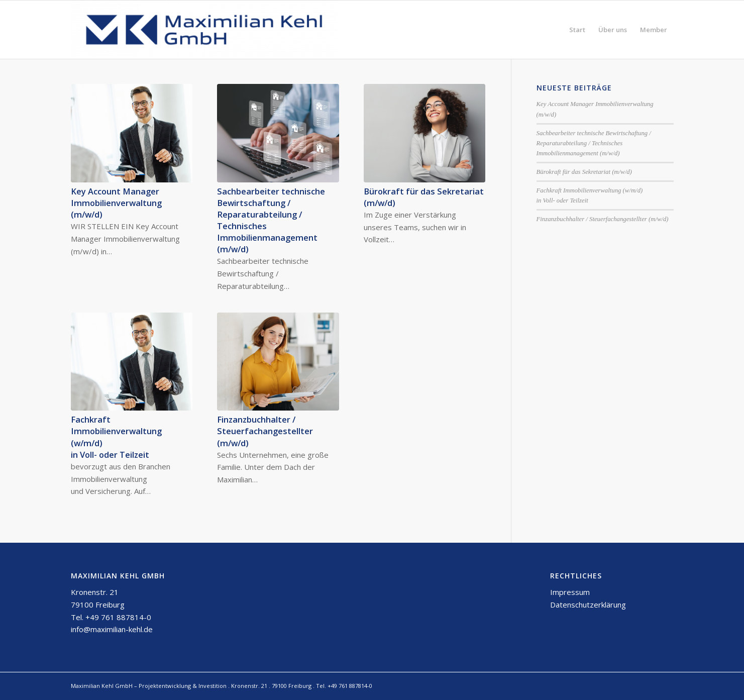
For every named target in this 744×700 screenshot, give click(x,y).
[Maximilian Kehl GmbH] (204, 30)
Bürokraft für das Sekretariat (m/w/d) (584, 172)
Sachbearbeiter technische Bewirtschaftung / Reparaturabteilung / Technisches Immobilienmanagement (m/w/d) (594, 143)
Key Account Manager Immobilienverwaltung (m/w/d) (116, 203)
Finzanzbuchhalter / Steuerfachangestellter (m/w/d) (265, 431)
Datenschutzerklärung (588, 605)
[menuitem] (577, 30)
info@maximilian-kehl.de (112, 629)
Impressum (570, 592)
